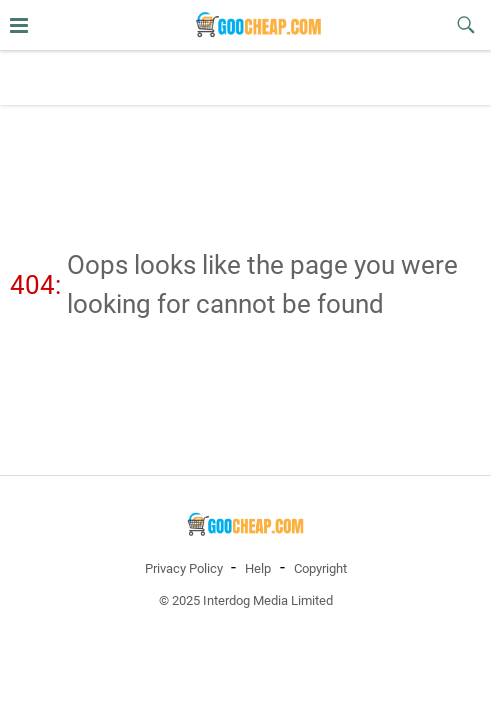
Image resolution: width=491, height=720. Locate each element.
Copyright (320, 568)
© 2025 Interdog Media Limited (246, 600)
